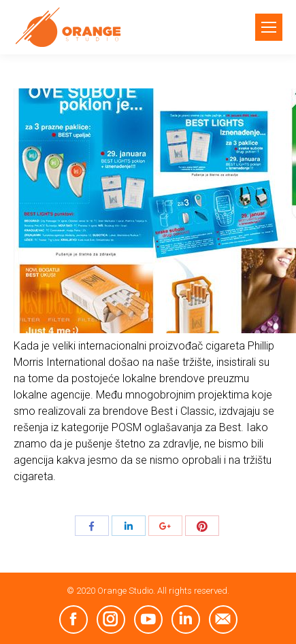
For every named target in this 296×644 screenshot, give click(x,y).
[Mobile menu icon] (269, 27)
